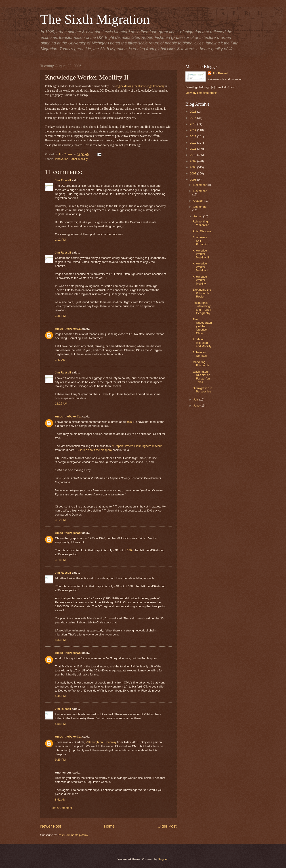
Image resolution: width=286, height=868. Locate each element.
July (196, 399)
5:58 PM (60, 724)
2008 (193, 167)
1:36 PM (60, 316)
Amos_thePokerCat (68, 329)
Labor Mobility (79, 159)
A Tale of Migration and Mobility (202, 343)
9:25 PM (60, 760)
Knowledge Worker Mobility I (200, 280)
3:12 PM (60, 520)
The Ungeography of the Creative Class (202, 326)
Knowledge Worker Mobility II (200, 267)
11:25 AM (61, 404)
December (200, 185)
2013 (193, 136)
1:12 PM (60, 240)
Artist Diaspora (202, 231)
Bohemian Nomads (200, 354)
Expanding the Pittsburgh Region (202, 293)
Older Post (167, 826)
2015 (193, 124)
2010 (193, 155)
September (200, 207)
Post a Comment (61, 808)
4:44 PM (60, 696)
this (129, 422)
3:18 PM (60, 560)
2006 (193, 180)
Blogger (163, 859)
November (200, 191)
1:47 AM (60, 360)
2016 (193, 118)
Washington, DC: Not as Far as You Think (201, 377)
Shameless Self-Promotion (201, 241)
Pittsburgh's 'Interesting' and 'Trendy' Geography (202, 308)
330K (131, 550)
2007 (193, 173)
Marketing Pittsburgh (201, 364)
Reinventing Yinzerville (201, 223)
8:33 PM (60, 640)
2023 (193, 112)
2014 (193, 130)
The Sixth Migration (95, 19)
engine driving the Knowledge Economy (140, 86)
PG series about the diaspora (93, 450)
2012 (193, 143)
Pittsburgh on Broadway (101, 742)
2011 (193, 149)
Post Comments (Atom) (73, 835)
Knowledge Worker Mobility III (201, 254)
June (197, 406)
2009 (193, 161)
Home (109, 826)
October (199, 201)
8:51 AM (60, 800)
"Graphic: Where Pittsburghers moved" (137, 446)
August (198, 216)
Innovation (62, 159)
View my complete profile (201, 93)
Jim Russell (63, 180)
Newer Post (51, 826)
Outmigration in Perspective (202, 390)
